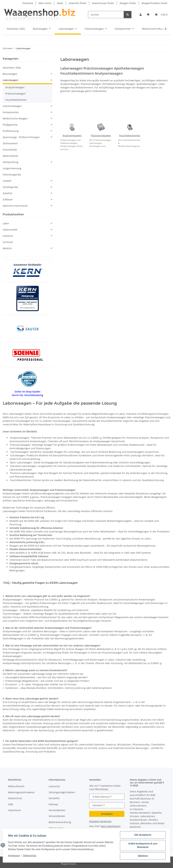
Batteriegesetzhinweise (21, 792)
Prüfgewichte (10, 125)
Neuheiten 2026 (12, 68)
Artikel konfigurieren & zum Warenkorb (143, 846)
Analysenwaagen (72, 135)
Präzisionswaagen (101, 135)
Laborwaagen (10, 80)
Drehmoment (10, 143)
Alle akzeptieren (143, 835)
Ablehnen (143, 856)
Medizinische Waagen (15, 118)
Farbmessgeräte (12, 175)
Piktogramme (56, 828)
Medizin (7, 248)
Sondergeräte (10, 187)
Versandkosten (57, 810)
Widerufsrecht (16, 786)
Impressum (14, 856)
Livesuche (54, 786)
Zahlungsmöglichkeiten (62, 792)
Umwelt (7, 181)
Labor (6, 223)
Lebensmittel (10, 230)
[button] (141, 15)
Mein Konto (45, 3)
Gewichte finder (78, 3)
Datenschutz (30, 856)
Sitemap (53, 804)
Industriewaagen (12, 106)
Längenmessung (12, 168)
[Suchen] (106, 15)
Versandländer (57, 816)
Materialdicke (10, 156)
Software (8, 199)
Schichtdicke (10, 150)
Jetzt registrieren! (111, 826)
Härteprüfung (10, 162)
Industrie (8, 236)
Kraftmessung (11, 131)
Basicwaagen (10, 74)
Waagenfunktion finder (155, 3)
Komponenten (11, 112)
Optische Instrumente (15, 206)
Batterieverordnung (60, 822)
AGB (10, 804)
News (60, 3)
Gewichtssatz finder (103, 3)
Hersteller (54, 798)
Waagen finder (128, 3)
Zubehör (8, 193)
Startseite (28, 3)
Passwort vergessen (100, 821)
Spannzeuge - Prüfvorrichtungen (21, 137)
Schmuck (8, 242)
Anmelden (107, 814)
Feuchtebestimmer (130, 135)
